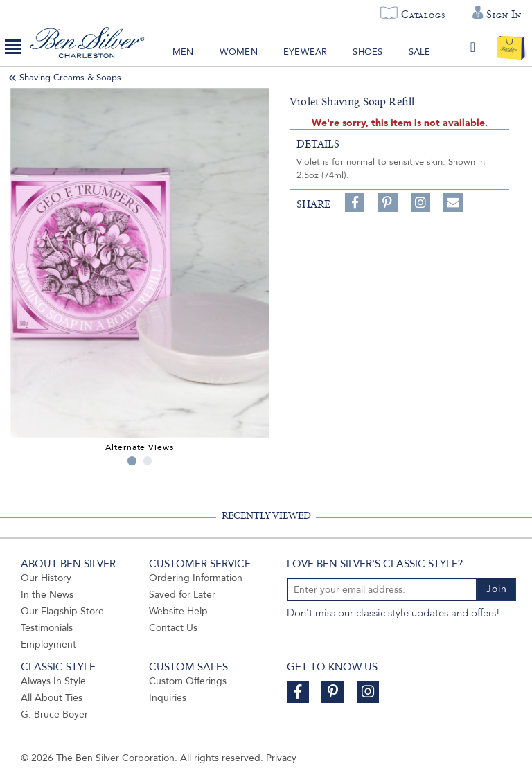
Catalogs (423, 15)
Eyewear (305, 52)
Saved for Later (182, 595)
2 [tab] (148, 461)
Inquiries (168, 698)
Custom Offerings (188, 681)
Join (497, 589)
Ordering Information (196, 578)
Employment (48, 644)
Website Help (178, 611)
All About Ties (52, 698)
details (318, 144)
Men (183, 52)
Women (239, 52)
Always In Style (53, 681)
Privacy (281, 758)
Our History (46, 578)
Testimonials (47, 628)
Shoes (367, 52)
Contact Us (173, 628)
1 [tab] (132, 461)
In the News (47, 595)
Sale (420, 52)
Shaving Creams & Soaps (70, 78)
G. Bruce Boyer (54, 714)
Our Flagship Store (62, 611)
